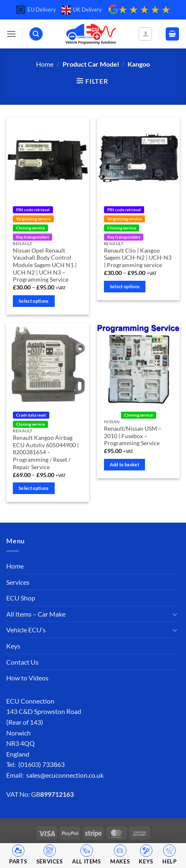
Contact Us (22, 662)
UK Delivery (82, 10)
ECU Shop (21, 598)
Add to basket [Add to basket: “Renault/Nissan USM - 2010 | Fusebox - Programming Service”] (124, 464)
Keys (13, 646)
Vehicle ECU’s (26, 630)
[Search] (36, 34)
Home (45, 64)
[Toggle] (175, 614)
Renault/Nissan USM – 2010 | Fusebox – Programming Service (133, 436)
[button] (11, 34)
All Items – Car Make (36, 614)
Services (18, 582)
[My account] (145, 34)
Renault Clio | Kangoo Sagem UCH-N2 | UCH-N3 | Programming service (138, 258)
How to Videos (27, 678)
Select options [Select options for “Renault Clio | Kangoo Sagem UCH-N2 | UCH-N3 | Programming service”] (125, 286)
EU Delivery (36, 10)
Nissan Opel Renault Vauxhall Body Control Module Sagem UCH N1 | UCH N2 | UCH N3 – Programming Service (45, 265)
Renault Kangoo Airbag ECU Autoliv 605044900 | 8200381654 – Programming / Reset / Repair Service (46, 452)
